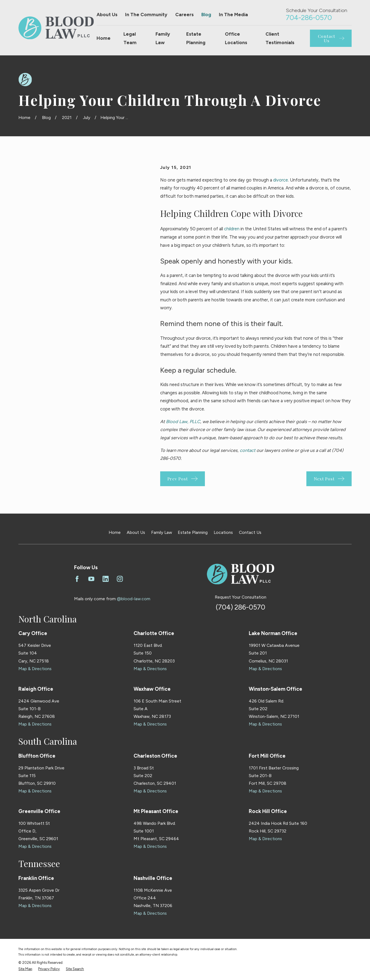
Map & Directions (35, 669)
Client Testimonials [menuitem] (280, 38)
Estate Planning (193, 532)
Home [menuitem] (104, 38)
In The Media (233, 15)
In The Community (146, 15)
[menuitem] (25, 969)
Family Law (162, 532)
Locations (223, 532)
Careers (184, 15)
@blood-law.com (134, 599)
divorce (281, 180)
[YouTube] (91, 579)
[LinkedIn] (106, 579)
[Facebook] (77, 579)
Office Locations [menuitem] (236, 38)
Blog (206, 15)
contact (248, 450)
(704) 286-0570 (241, 607)
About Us (107, 15)
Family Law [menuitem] (163, 38)
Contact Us (250, 532)
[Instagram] (120, 579)
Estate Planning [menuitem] (196, 38)
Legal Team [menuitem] (130, 38)
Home (115, 532)
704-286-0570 (309, 18)
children (232, 229)
